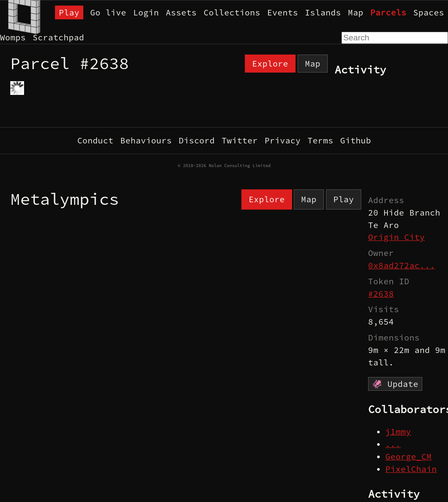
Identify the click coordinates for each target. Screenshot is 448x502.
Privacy (283, 140)
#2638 (381, 294)
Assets (181, 12)
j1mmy (398, 432)
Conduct (95, 140)
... (393, 444)
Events (283, 12)
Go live (108, 12)
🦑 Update (395, 384)
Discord (197, 140)
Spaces (429, 12)
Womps (13, 37)
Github (356, 140)
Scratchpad (58, 37)
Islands (323, 12)
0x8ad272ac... (402, 265)
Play (69, 12)
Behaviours (146, 140)
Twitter (240, 140)
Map (356, 12)
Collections (232, 12)
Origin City (396, 237)
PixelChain (411, 469)
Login (146, 12)
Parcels (388, 12)
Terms (320, 140)
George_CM (408, 456)
